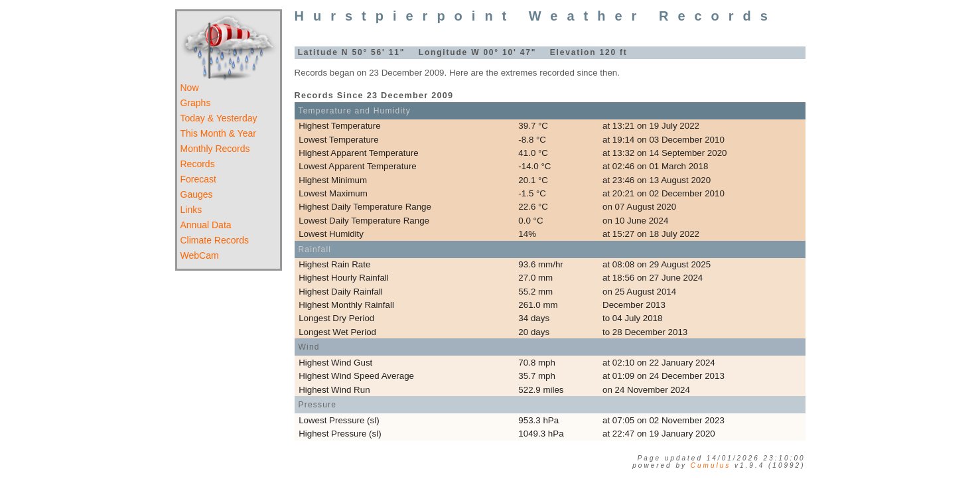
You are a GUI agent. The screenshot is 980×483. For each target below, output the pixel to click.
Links (191, 210)
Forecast (198, 179)
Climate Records (215, 240)
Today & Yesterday (219, 118)
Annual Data (206, 225)
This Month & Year (218, 133)
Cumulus (711, 465)
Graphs (196, 103)
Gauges (197, 194)
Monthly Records (215, 149)
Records (198, 164)
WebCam (200, 255)
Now (190, 88)
